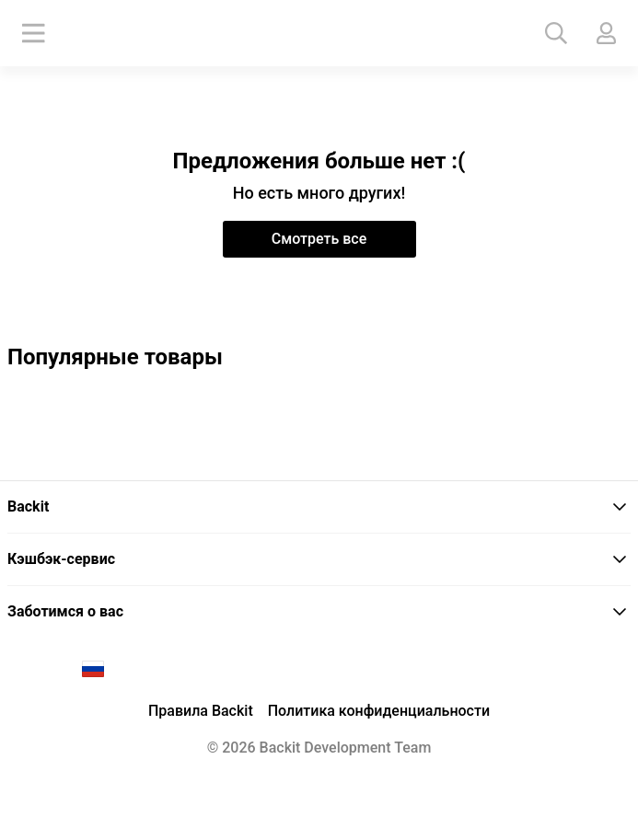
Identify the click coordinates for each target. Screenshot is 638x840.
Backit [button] (317, 506)
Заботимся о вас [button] (317, 611)
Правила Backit (201, 711)
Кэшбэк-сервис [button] (317, 559)
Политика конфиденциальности (379, 711)
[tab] (319, 507)
